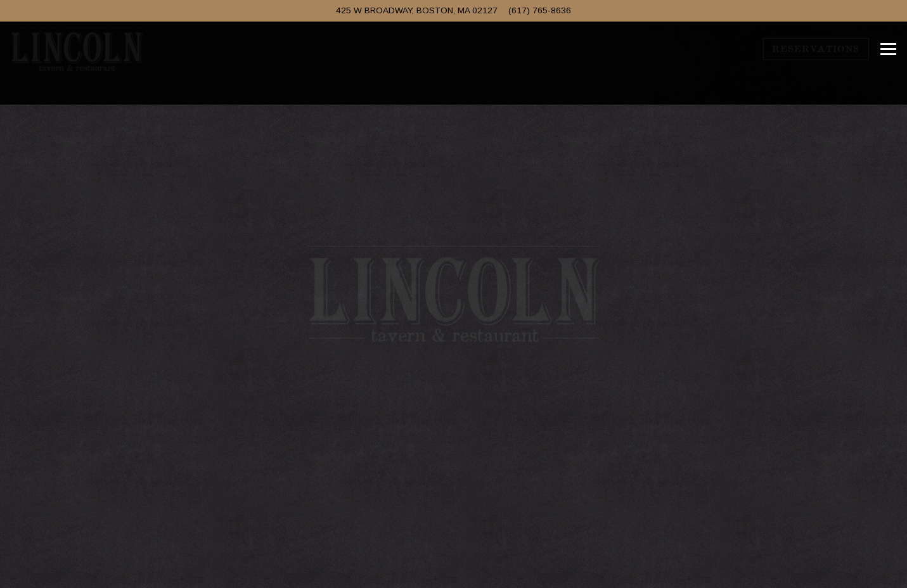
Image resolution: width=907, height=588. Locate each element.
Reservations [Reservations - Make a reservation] (816, 48)
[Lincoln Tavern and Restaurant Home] (77, 49)
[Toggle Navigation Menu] (888, 49)
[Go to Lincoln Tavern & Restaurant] (417, 11)
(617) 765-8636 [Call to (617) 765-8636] (540, 10)
